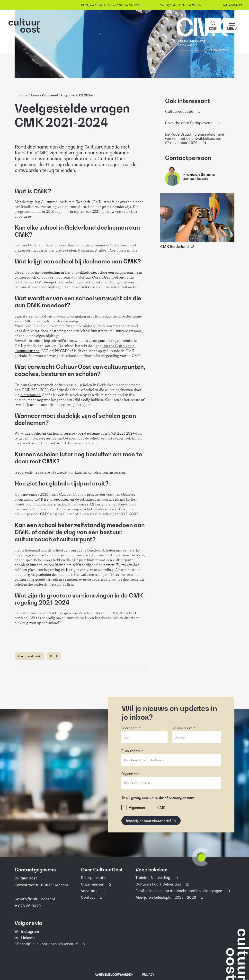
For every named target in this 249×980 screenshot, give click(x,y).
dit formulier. (31, 395)
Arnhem (101, 250)
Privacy (148, 975)
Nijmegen (86, 250)
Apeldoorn (118, 250)
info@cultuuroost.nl (37, 899)
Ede (134, 250)
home (23, 95)
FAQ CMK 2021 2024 (77, 95)
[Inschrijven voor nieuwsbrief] (151, 821)
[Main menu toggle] (232, 26)
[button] (213, 26)
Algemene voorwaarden (114, 975)
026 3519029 (29, 905)
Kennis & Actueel (45, 95)
